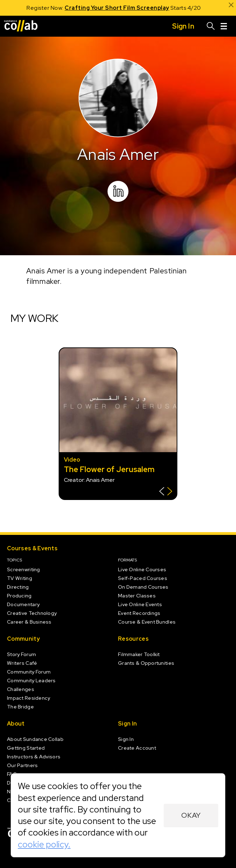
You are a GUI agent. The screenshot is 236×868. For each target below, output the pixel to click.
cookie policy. (44, 844)
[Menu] (224, 26)
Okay (191, 815)
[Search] (211, 26)
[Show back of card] (166, 492)
